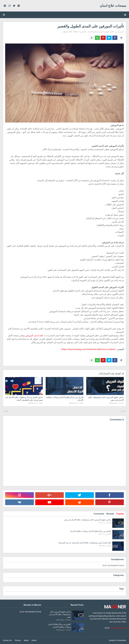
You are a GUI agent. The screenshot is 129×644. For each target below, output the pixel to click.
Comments (99, 514)
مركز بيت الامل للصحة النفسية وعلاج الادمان (104, 32)
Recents (110, 514)
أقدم (6, 411)
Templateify (122, 640)
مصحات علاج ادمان (113, 6)
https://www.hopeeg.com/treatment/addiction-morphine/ (88, 349)
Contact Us (7, 640)
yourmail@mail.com (118, 628)
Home (34, 640)
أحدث (122, 411)
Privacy (18, 640)
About (26, 640)
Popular (120, 514)
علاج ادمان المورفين (34, 336)
